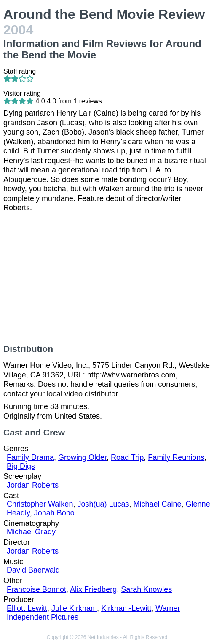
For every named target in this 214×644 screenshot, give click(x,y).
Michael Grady (31, 532)
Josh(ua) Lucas (103, 504)
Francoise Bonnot (36, 589)
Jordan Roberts (33, 485)
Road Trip (127, 457)
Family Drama (30, 457)
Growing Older (82, 457)
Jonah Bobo (54, 513)
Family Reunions (176, 457)
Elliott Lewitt (27, 608)
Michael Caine (158, 504)
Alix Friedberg (93, 589)
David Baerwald (33, 570)
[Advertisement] (107, 278)
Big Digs (21, 466)
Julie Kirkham (74, 608)
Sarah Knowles (146, 589)
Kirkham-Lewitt (126, 608)
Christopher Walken (40, 504)
